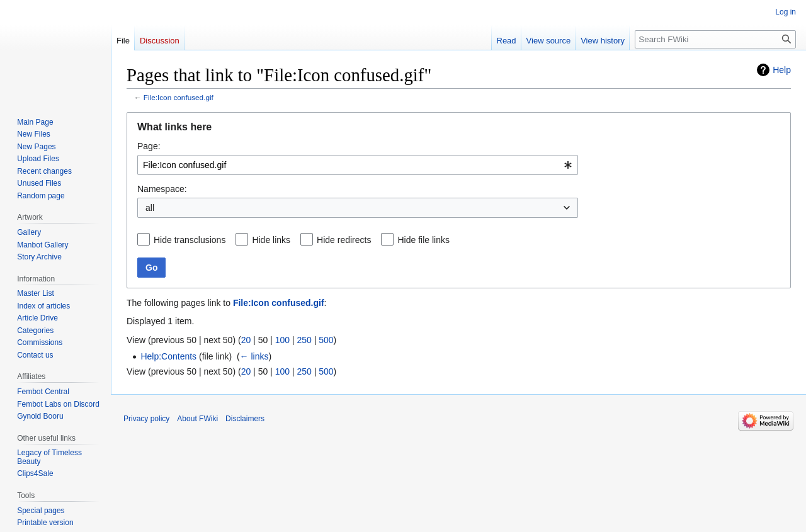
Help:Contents (168, 356)
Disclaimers (245, 419)
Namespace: (162, 189)
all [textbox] (150, 208)
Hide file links (423, 240)
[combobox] (358, 165)
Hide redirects (344, 240)
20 (246, 340)
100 (282, 340)
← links (254, 356)
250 (304, 340)
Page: (149, 146)
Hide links (271, 240)
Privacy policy (146, 419)
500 (326, 340)
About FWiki (197, 419)
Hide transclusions (190, 240)
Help (782, 70)
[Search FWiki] (715, 39)
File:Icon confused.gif (179, 97)
